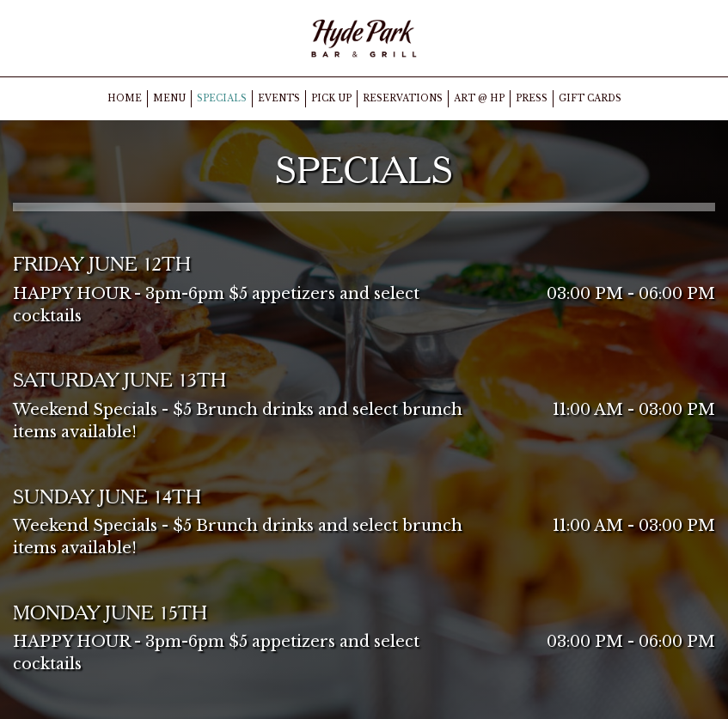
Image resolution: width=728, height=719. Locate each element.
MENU (169, 98)
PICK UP (331, 98)
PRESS (532, 98)
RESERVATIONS (403, 98)
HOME (125, 98)
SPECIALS (222, 98)
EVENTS (279, 98)
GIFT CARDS (590, 98)
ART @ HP (479, 98)
